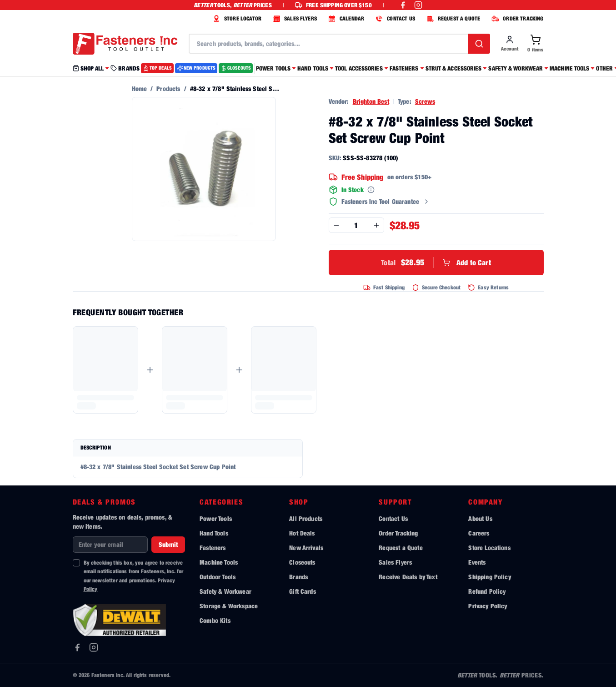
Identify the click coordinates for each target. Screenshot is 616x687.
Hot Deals (302, 533)
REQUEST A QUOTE (452, 19)
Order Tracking (398, 533)
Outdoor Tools (218, 577)
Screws (425, 101)
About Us (480, 518)
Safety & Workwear (225, 591)
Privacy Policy (488, 606)
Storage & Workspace (229, 606)
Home (140, 88)
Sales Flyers (395, 562)
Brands (298, 577)
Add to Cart (436, 263)
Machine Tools (219, 562)
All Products (306, 518)
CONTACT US (394, 19)
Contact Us (393, 518)
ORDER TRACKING (516, 19)
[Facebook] (77, 647)
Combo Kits (215, 620)
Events (477, 562)
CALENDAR (345, 19)
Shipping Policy (489, 577)
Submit (168, 544)
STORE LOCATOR (236, 19)
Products (168, 88)
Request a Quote (401, 548)
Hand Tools (214, 533)
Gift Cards (303, 591)
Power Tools (216, 518)
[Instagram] (94, 647)
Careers (479, 533)
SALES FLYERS (294, 19)
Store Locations (489, 548)
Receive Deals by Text (408, 577)
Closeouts (302, 562)
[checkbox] (76, 563)
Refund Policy (487, 591)
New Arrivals (306, 548)
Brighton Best (371, 101)
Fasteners (213, 548)
